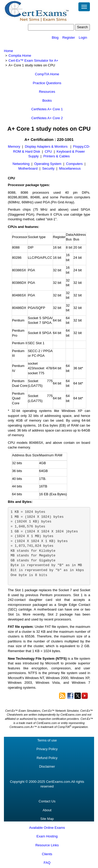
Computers (74, 164)
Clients (47, 854)
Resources (47, 92)
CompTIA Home (47, 74)
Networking (21, 164)
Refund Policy (47, 758)
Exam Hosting (47, 836)
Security (48, 168)
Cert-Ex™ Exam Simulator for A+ (33, 61)
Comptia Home (20, 56)
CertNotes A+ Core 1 (47, 109)
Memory (14, 146)
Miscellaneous (70, 168)
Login (83, 38)
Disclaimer (47, 766)
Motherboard (28, 168)
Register (68, 38)
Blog (55, 38)
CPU (48, 151)
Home (8, 51)
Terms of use (47, 740)
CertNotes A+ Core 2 (47, 118)
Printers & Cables (57, 156)
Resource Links (47, 845)
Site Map (47, 819)
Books (47, 100)
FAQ (47, 863)
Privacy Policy (47, 749)
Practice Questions (47, 83)
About (47, 810)
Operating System (48, 164)
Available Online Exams (47, 828)
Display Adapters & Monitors (47, 146)
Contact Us (47, 801)
